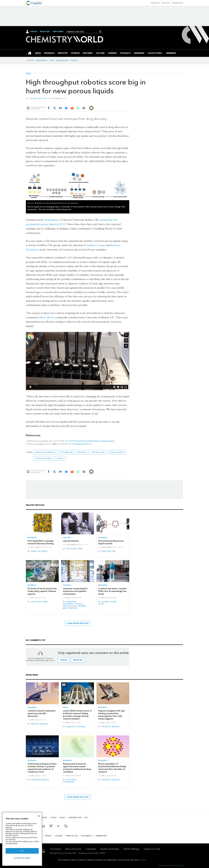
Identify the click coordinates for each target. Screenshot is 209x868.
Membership (178, 3)
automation (67, 452)
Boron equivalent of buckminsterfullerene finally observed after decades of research (112, 768)
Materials (82, 452)
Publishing (155, 3)
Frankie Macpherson (75, 607)
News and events (73, 849)
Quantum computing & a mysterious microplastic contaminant (75, 591)
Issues (62, 818)
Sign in (64, 660)
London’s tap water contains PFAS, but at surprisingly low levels (112, 591)
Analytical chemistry (46, 452)
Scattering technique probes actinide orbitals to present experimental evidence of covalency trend (42, 768)
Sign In (33, 32)
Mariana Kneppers (70, 603)
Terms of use (72, 836)
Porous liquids (117, 452)
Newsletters (42, 60)
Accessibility (87, 836)
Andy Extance (39, 551)
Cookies (59, 836)
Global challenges (131, 849)
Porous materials (44, 458)
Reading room (62, 60)
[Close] (39, 816)
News (29, 74)
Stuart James (52, 220)
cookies (143, 860)
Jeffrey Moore (46, 317)
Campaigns (91, 849)
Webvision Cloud (178, 865)
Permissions (101, 836)
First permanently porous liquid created (111, 542)
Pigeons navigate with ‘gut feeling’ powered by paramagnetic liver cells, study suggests (112, 715)
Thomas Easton (37, 98)
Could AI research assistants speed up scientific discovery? (42, 713)
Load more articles (78, 623)
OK (22, 851)
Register (45, 32)
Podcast (67, 585)
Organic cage (98, 452)
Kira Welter (109, 551)
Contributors (75, 818)
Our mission (56, 849)
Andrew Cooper (96, 245)
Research (32, 538)
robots (61, 458)
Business (32, 585)
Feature (67, 538)
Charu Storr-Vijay (108, 603)
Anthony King (75, 549)
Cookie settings (22, 858)
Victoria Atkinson (70, 781)
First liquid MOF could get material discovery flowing (41, 542)
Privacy (48, 836)
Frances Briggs (111, 727)
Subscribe (58, 32)
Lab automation (71, 541)
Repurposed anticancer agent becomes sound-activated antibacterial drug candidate (77, 768)
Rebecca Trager (76, 727)
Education (166, 3)
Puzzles (74, 60)
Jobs (52, 60)
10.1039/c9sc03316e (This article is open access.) (90, 441)
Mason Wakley (40, 724)
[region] (22, 839)
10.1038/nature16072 (80, 444)
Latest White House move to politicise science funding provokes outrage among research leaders (77, 715)
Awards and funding (110, 849)
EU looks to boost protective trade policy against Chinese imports (42, 591)
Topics (53, 818)
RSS (86, 818)
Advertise (42, 818)
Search (100, 32)
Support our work (152, 849)
